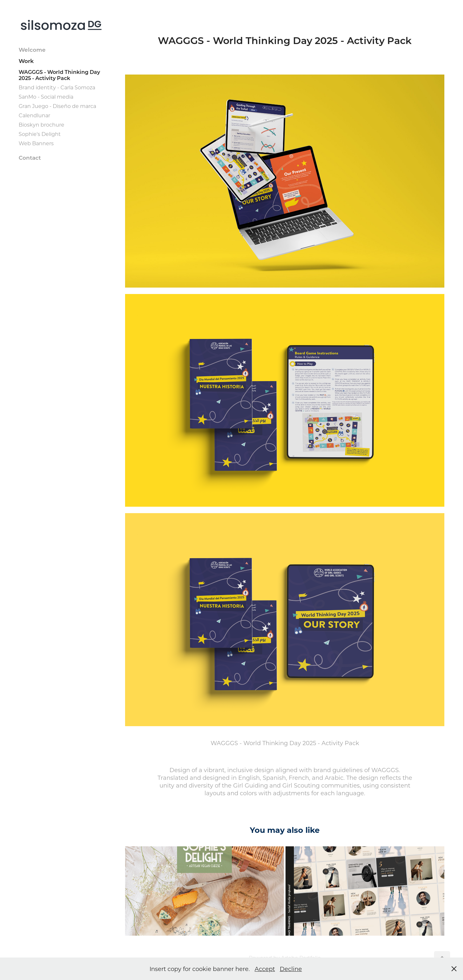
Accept (265, 969)
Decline (291, 969)
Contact (30, 158)
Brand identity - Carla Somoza (57, 87)
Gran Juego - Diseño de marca (57, 106)
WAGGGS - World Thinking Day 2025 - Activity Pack (59, 75)
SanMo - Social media (46, 97)
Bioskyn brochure (41, 125)
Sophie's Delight (40, 134)
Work (26, 61)
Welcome (32, 50)
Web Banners (36, 143)
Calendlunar (34, 115)
